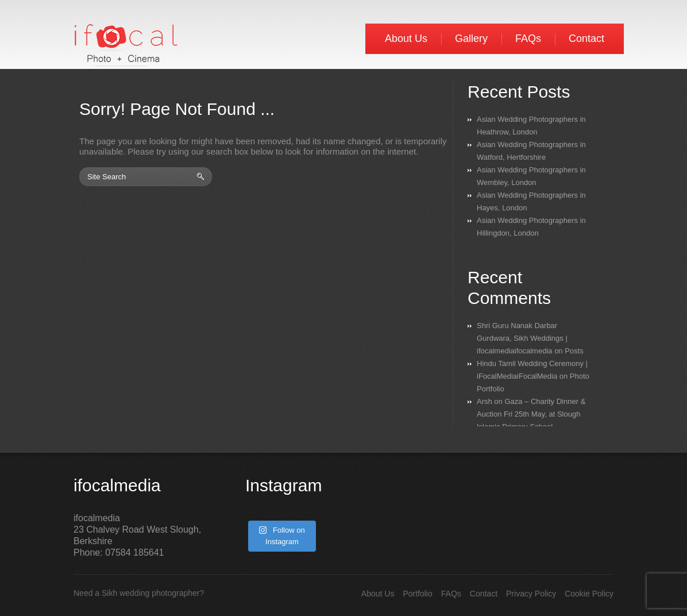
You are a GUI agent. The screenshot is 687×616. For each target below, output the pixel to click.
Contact (586, 38)
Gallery (471, 38)
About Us (406, 38)
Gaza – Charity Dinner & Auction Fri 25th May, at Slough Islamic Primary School (531, 414)
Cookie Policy (589, 594)
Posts (574, 351)
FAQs (528, 38)
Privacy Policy (531, 594)
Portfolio (417, 594)
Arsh (485, 401)
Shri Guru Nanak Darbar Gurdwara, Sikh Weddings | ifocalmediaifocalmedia (522, 338)
